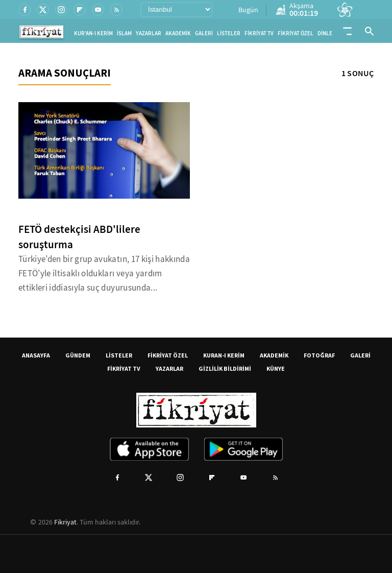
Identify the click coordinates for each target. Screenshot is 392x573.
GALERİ (204, 33)
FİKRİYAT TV (259, 33)
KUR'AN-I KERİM (93, 33)
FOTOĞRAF (319, 355)
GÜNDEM (78, 355)
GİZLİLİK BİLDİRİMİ (225, 368)
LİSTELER (229, 33)
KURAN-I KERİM (224, 355)
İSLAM (124, 33)
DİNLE (325, 33)
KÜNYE (276, 368)
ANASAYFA (36, 355)
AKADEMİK (178, 33)
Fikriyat (65, 522)
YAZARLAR (149, 33)
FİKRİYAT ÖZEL (296, 33)
